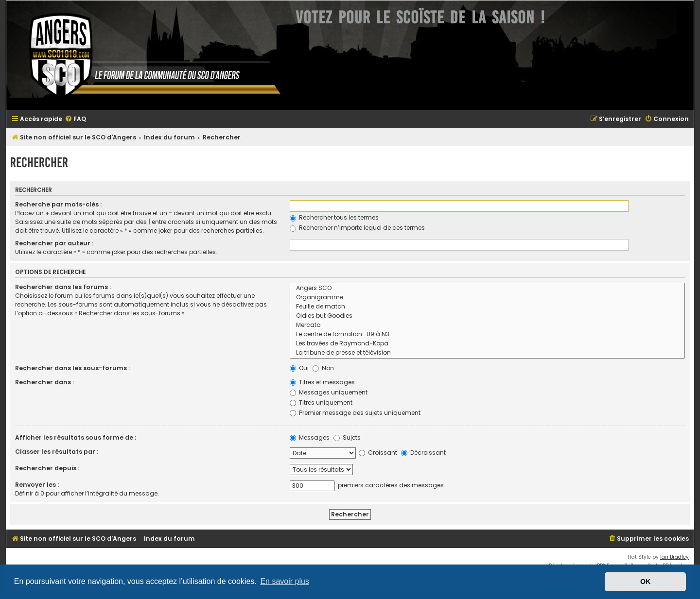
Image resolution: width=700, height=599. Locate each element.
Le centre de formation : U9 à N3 (487, 334)
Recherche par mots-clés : (58, 204)
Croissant (378, 453)
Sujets (347, 437)
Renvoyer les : (37, 485)
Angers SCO (487, 288)
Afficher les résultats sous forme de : (76, 437)
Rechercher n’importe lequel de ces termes (357, 228)
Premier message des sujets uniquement (355, 413)
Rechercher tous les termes (334, 217)
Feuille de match (487, 307)
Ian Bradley (674, 557)
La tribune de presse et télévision (487, 353)
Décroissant (423, 453)
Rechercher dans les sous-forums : (72, 368)
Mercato (487, 325)
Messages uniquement (329, 392)
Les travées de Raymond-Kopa (487, 344)
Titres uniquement (321, 402)
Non (323, 368)
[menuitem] (75, 119)
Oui (299, 368)
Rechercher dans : (44, 382)
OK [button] (646, 582)
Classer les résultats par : (57, 452)
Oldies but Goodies (487, 316)
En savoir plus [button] (285, 581)
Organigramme (487, 298)
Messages (310, 437)
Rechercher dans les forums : (63, 287)
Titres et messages (322, 382)
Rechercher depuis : (47, 468)
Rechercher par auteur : (54, 243)
